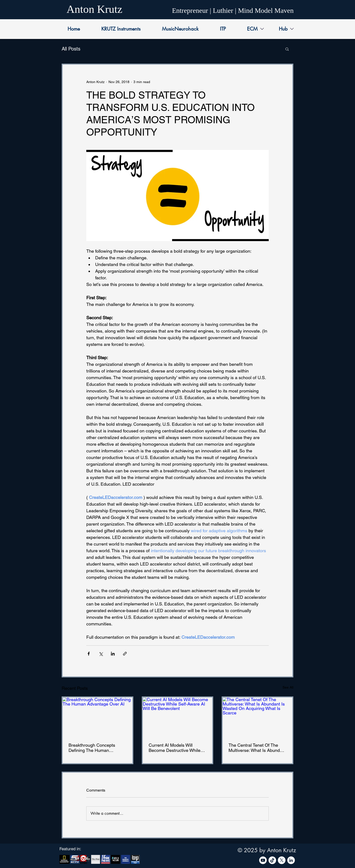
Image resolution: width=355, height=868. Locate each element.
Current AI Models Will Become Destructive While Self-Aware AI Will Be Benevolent (175, 748)
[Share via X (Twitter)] (101, 654)
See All (288, 687)
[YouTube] (263, 860)
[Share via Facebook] (89, 654)
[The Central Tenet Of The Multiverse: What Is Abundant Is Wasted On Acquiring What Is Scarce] (257, 717)
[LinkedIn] (291, 860)
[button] (287, 49)
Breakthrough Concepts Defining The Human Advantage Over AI (92, 748)
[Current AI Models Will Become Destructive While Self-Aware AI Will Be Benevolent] (178, 717)
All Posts (71, 49)
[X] (282, 860)
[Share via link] (125, 654)
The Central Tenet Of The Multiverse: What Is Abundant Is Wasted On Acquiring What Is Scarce (257, 748)
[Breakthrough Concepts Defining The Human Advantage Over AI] (98, 717)
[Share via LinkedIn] (113, 654)
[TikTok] (272, 860)
